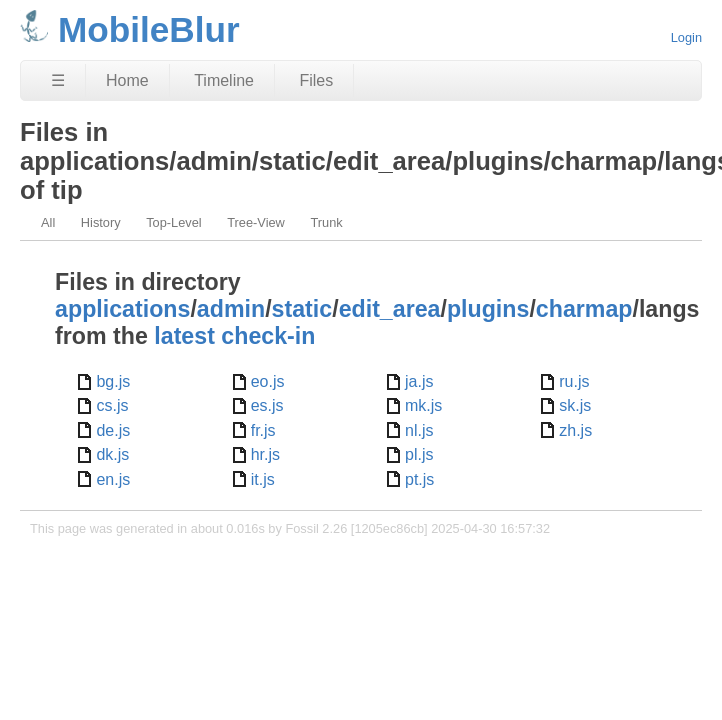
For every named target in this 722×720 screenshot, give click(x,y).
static (302, 309)
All (48, 222)
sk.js (575, 405)
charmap (584, 309)
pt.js (419, 479)
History (101, 222)
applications (122, 309)
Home (127, 80)
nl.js (419, 430)
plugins (488, 309)
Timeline (224, 80)
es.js (267, 405)
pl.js (419, 454)
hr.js (265, 454)
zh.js (575, 430)
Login (686, 37)
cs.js (112, 405)
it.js (263, 479)
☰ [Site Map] (58, 80)
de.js (113, 430)
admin (231, 309)
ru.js (574, 381)
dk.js (112, 454)
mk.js (423, 405)
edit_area (390, 309)
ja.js (419, 381)
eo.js (268, 381)
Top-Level (174, 222)
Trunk (326, 222)
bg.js (113, 381)
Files (316, 80)
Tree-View (256, 222)
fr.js (263, 430)
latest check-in (234, 336)
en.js (113, 479)
